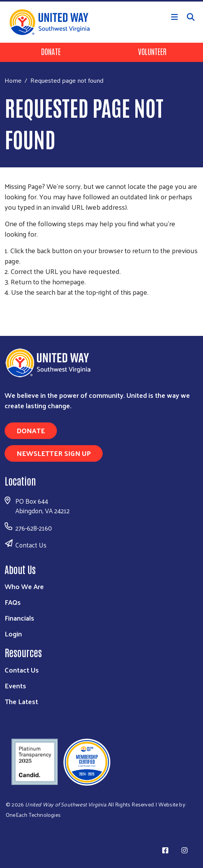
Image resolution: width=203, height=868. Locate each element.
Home (13, 80)
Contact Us (31, 545)
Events (15, 685)
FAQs (13, 602)
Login (13, 633)
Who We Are (24, 586)
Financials (19, 618)
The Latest (21, 701)
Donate (51, 51)
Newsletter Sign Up (54, 453)
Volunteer (152, 51)
